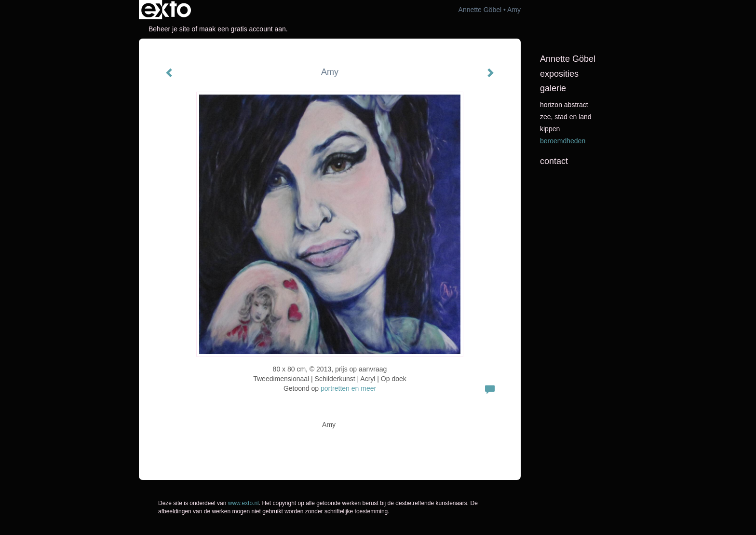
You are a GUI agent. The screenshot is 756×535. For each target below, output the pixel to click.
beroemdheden (563, 141)
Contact (554, 161)
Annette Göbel (480, 10)
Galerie (553, 88)
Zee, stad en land (566, 117)
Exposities (559, 74)
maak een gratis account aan (243, 29)
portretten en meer (348, 388)
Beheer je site (169, 29)
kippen (550, 129)
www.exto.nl (243, 503)
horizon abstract (564, 105)
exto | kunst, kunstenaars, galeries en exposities (166, 10)
